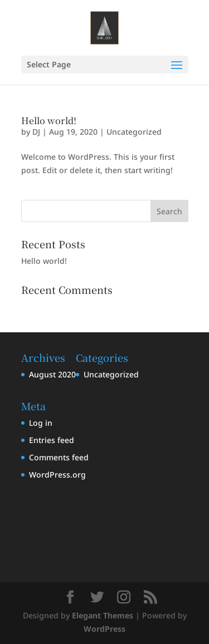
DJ (36, 132)
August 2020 (52, 374)
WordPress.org (57, 475)
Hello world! (49, 121)
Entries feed (52, 440)
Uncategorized (134, 132)
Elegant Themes (103, 615)
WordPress (104, 629)
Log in (41, 423)
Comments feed (59, 457)
